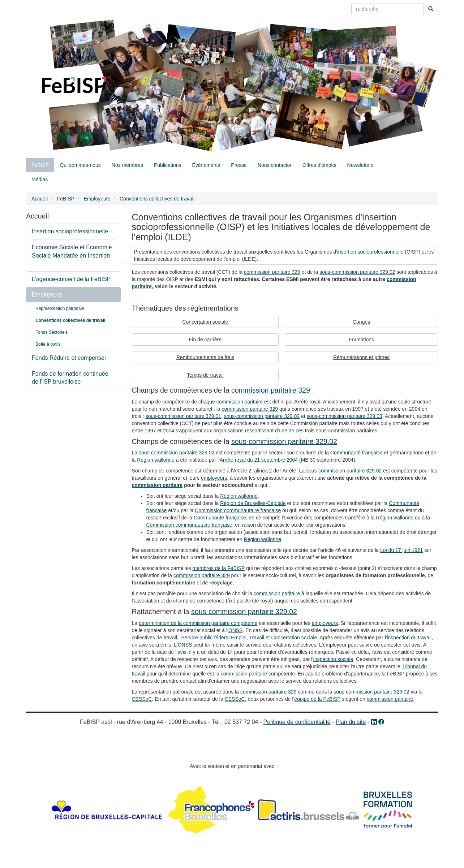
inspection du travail (409, 638)
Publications (168, 165)
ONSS (236, 630)
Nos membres (127, 165)
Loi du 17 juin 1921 (401, 550)
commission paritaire (240, 402)
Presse (239, 165)
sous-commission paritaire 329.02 (357, 272)
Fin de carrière (205, 340)
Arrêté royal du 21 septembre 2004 (259, 460)
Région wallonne (156, 460)
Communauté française (356, 453)
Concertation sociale (205, 322)
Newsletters (360, 165)
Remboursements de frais (205, 357)
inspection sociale (333, 659)
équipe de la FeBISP (317, 699)
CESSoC (142, 699)
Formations (361, 340)
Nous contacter (275, 165)
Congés (361, 322)
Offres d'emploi (319, 165)
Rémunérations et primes (361, 357)
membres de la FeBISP (219, 568)
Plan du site (351, 722)
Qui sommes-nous (80, 165)
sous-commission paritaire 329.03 (345, 416)
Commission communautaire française (238, 510)
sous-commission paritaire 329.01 (183, 416)
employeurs (214, 478)
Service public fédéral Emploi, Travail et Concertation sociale (249, 638)
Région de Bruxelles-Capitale (253, 503)
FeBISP (40, 165)
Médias (40, 180)
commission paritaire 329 (272, 272)
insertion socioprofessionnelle (370, 252)
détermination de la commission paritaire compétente (198, 623)
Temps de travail (205, 375)
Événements (206, 165)
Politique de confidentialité (297, 722)
